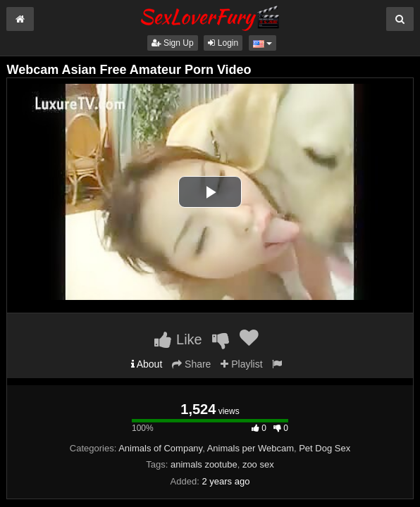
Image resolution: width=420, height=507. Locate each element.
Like (178, 339)
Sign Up (173, 43)
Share (191, 364)
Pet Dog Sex (325, 448)
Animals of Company (160, 448)
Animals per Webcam (251, 448)
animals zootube (204, 464)
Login (223, 43)
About (147, 364)
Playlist (241, 364)
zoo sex (258, 464)
